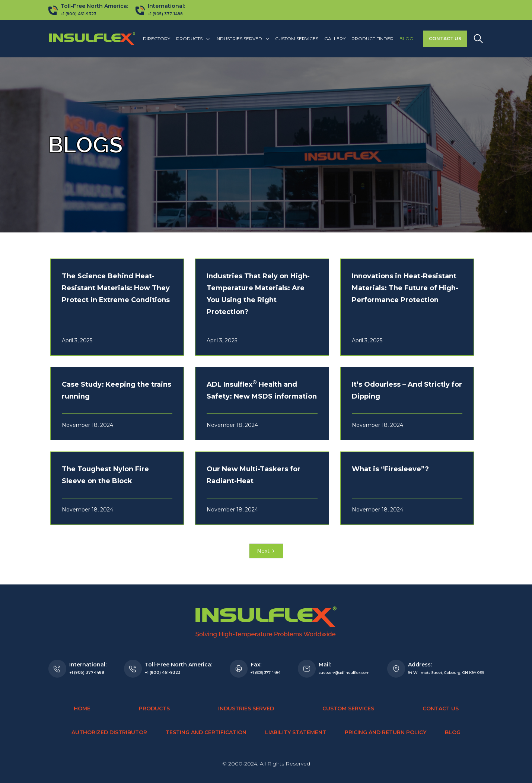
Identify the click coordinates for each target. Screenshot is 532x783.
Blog (406, 39)
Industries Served (246, 708)
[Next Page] (266, 551)
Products (154, 708)
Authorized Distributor (109, 732)
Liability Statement (296, 732)
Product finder (372, 39)
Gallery (335, 39)
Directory (157, 39)
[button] (193, 39)
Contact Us (445, 39)
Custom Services (297, 39)
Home (82, 708)
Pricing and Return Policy (386, 732)
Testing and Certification (206, 732)
